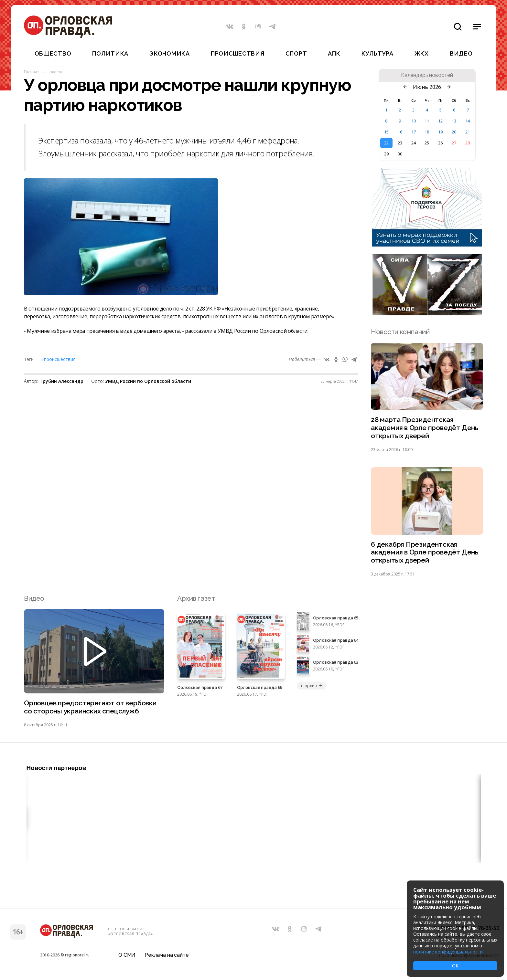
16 (400, 132)
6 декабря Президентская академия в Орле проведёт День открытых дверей (425, 553)
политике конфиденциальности (448, 952)
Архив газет (196, 599)
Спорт (296, 53)
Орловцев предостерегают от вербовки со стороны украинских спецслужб (90, 708)
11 (427, 121)
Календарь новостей (427, 75)
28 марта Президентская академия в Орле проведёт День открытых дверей (425, 428)
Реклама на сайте (167, 956)
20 (454, 132)
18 (427, 132)
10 (414, 121)
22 (386, 143)
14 (468, 121)
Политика (110, 53)
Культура (378, 53)
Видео (461, 53)
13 (454, 121)
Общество (53, 53)
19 (440, 132)
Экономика (169, 53)
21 (468, 132)
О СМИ (127, 956)
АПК (334, 53)
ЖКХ (422, 53)
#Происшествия (58, 359)
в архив (312, 686)
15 (386, 132)
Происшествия (238, 53)
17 (414, 132)
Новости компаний (400, 332)
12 (440, 121)
